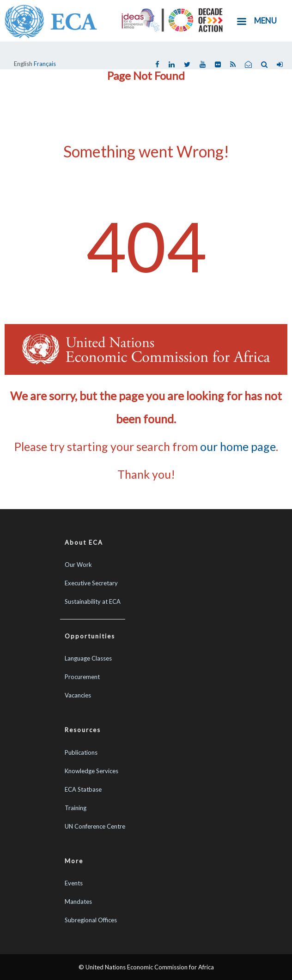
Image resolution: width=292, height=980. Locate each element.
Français (45, 64)
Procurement (82, 677)
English (23, 64)
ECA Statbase (83, 789)
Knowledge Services (91, 771)
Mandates (78, 902)
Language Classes (88, 658)
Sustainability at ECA (93, 601)
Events (74, 883)
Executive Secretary (91, 583)
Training (76, 808)
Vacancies (78, 695)
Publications (81, 752)
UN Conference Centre (95, 826)
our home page (238, 446)
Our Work (78, 565)
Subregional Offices (91, 920)
